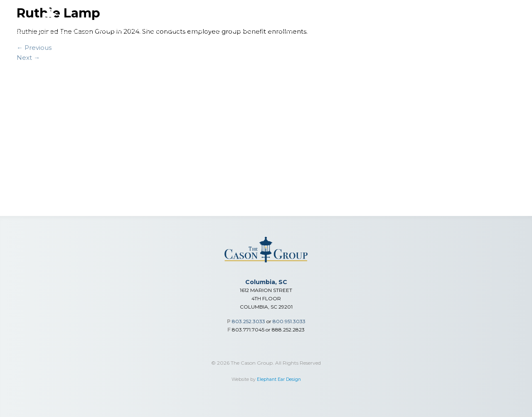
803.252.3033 (249, 321)
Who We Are (390, 30)
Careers (473, 30)
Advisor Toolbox (332, 30)
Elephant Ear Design (279, 379)
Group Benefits (193, 30)
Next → (28, 58)
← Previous (34, 48)
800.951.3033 (289, 321)
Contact (510, 30)
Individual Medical (261, 30)
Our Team (435, 30)
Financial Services (126, 30)
